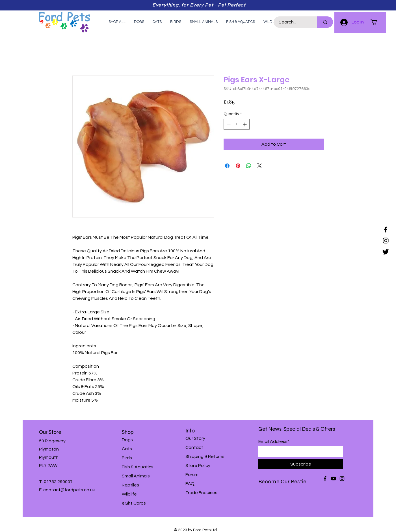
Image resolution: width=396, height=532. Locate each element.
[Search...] (292, 22)
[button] (377, 22)
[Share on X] (259, 166)
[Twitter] (386, 252)
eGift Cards (134, 503)
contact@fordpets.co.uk (69, 490)
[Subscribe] (301, 464)
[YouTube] (334, 479)
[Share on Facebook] (227, 166)
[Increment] (245, 124)
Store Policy (198, 466)
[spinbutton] (237, 124)
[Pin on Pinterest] (238, 166)
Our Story (195, 438)
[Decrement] (228, 124)
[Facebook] (386, 230)
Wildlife (129, 494)
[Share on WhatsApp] (249, 166)
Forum (192, 475)
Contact (194, 447)
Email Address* (274, 441)
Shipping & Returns (205, 456)
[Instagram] (386, 241)
